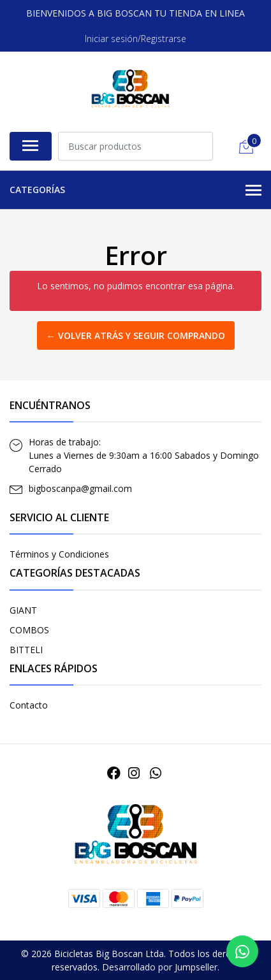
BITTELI (26, 650)
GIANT (23, 610)
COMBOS (29, 630)
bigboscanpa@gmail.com (80, 488)
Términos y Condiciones (59, 554)
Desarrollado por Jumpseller (160, 967)
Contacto (29, 705)
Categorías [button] (135, 191)
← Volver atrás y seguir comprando (136, 335)
